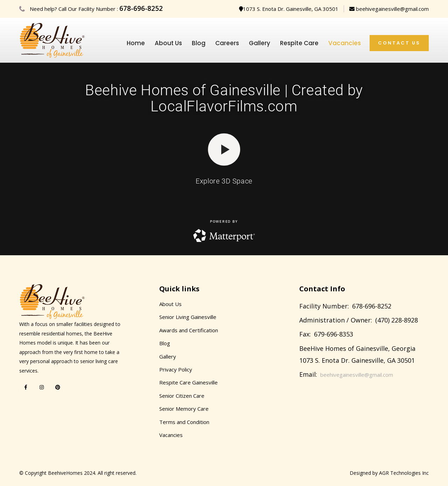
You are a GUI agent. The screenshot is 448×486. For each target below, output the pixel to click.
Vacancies (345, 43)
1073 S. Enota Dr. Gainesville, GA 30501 (289, 9)
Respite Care (299, 43)
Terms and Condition (184, 422)
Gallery (260, 43)
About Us (168, 43)
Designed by (364, 473)
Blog (199, 43)
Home (136, 43)
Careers (227, 43)
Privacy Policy (176, 369)
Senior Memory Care (184, 409)
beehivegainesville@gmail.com (389, 9)
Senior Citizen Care (182, 396)
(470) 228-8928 (397, 320)
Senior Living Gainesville (188, 317)
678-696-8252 (141, 8)
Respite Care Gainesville (188, 382)
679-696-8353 (334, 334)
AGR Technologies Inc (404, 473)
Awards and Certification (189, 330)
